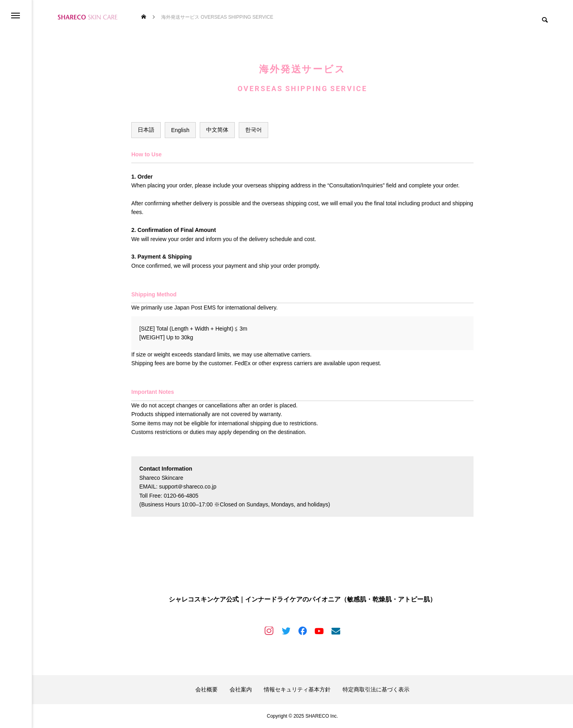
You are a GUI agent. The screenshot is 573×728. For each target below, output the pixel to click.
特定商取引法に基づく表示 (376, 689)
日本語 (146, 130)
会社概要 (207, 689)
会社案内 (241, 689)
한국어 (253, 130)
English (180, 130)
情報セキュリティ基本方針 (297, 689)
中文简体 (217, 130)
